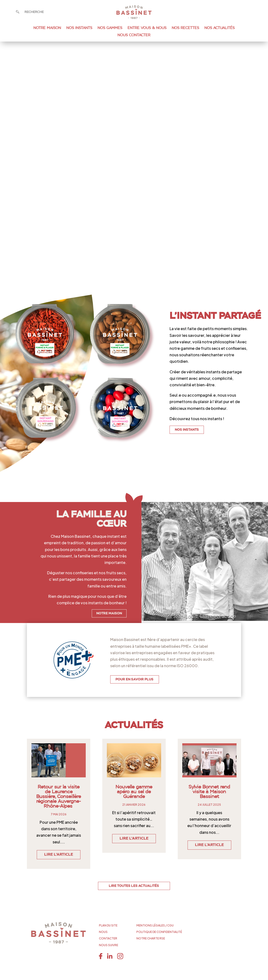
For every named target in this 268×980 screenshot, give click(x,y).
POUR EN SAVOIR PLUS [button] (134, 679)
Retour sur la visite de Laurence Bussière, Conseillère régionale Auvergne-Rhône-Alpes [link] (59, 797)
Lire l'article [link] (59, 855)
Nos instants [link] (79, 28)
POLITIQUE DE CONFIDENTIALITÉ (159, 932)
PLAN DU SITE (108, 925)
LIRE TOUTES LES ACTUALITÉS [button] (134, 886)
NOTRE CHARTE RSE (151, 938)
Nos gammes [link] (110, 28)
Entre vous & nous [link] (147, 28)
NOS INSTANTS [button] (187, 430)
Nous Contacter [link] (134, 35)
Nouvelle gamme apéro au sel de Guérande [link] (134, 792)
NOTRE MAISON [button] (109, 613)
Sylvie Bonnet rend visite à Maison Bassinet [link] (209, 792)
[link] (134, 17)
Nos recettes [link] (185, 28)
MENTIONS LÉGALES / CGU (155, 925)
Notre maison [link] (47, 28)
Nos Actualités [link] (219, 28)
